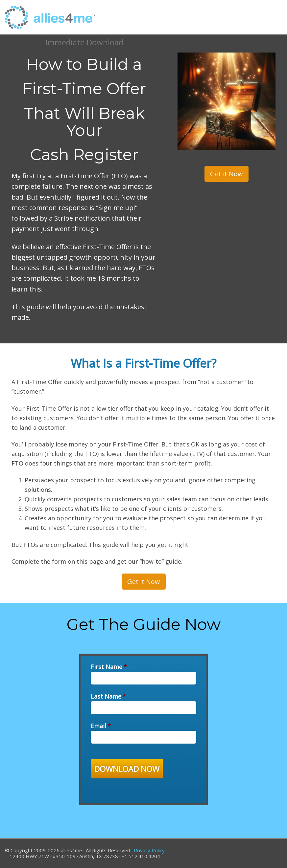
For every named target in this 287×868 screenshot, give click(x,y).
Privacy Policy (149, 850)
